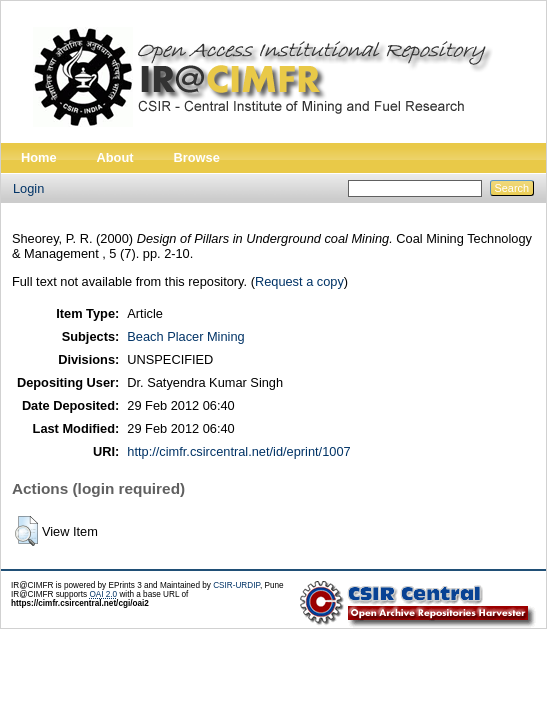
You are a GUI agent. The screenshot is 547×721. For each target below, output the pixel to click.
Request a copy (299, 281)
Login (28, 188)
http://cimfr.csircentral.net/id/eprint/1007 (238, 451)
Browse (197, 157)
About (115, 157)
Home (39, 157)
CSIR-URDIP (236, 585)
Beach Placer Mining (185, 336)
